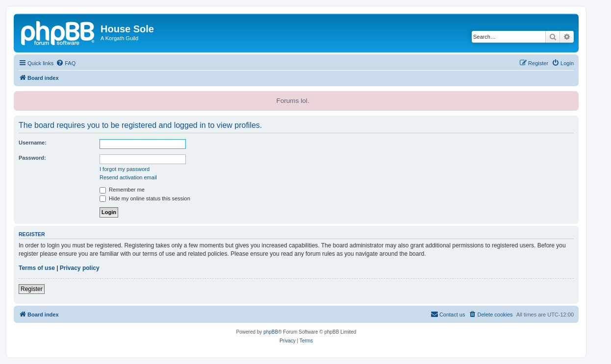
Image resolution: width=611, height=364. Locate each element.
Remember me (122, 190)
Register (32, 289)
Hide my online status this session (145, 198)
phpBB (271, 332)
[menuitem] (66, 63)
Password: (32, 158)
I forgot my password (125, 169)
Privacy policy (80, 268)
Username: (33, 143)
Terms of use (37, 268)
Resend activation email (128, 177)
